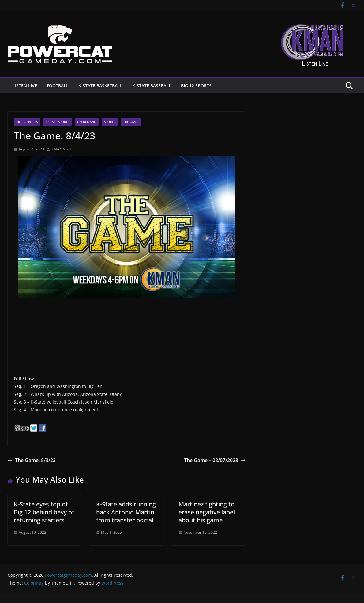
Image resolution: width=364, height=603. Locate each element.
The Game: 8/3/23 (32, 460)
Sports (110, 122)
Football (58, 86)
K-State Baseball (152, 86)
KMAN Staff (61, 149)
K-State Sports (57, 122)
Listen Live (25, 86)
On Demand (87, 122)
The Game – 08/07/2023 (215, 460)
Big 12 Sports (196, 86)
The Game (131, 122)
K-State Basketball (100, 86)
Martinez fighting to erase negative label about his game (207, 512)
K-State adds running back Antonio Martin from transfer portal (126, 512)
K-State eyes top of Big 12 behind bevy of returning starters (44, 512)
